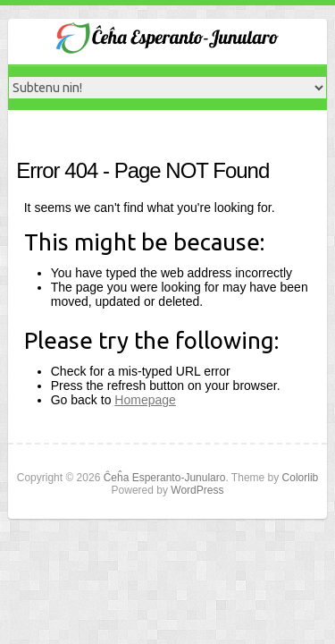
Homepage (145, 400)
